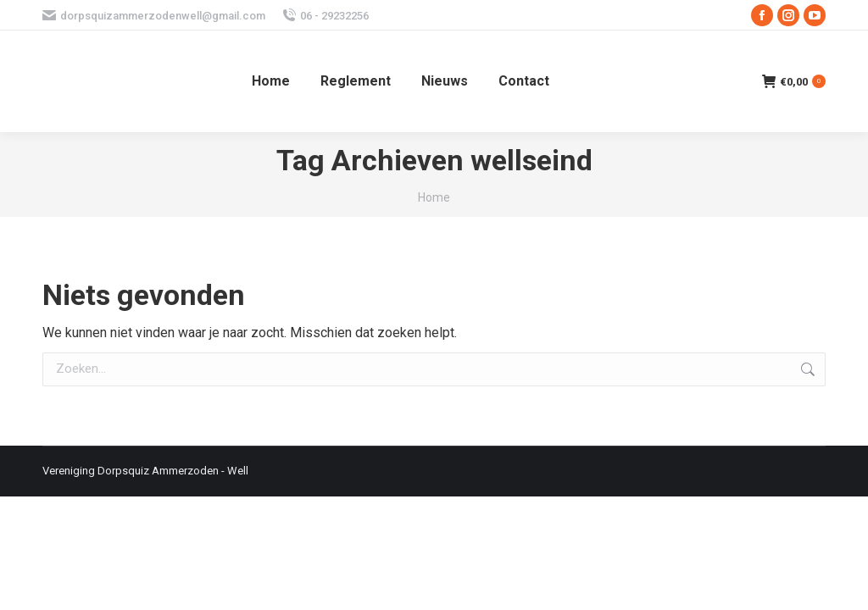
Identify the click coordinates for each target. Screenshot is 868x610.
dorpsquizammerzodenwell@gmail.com (154, 16)
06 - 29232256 (325, 16)
